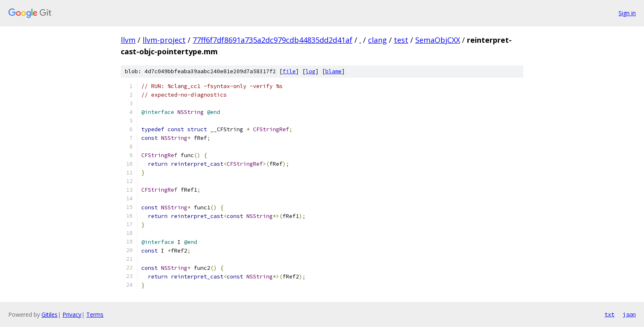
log (310, 71)
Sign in (627, 13)
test (401, 40)
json (629, 314)
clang (377, 40)
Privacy (72, 314)
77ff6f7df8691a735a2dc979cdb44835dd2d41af (273, 40)
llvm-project (164, 40)
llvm (128, 40)
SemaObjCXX (438, 40)
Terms (95, 314)
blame (333, 71)
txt (609, 314)
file (289, 71)
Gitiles (49, 314)
